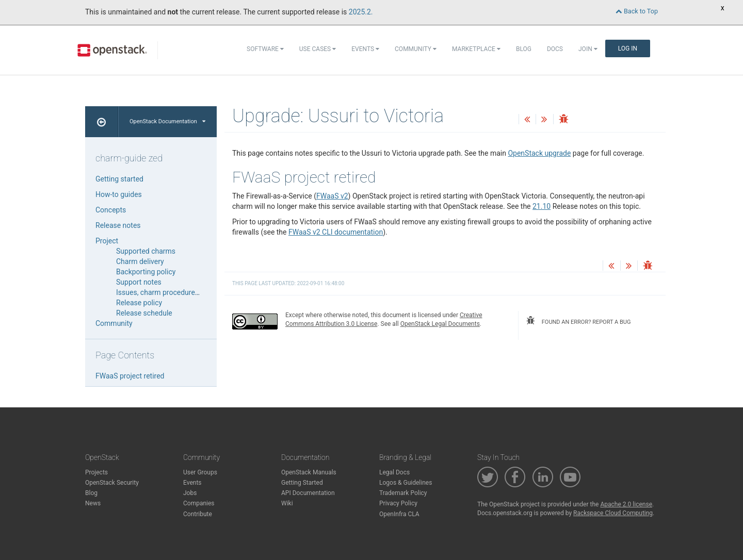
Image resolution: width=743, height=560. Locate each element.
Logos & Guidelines (406, 483)
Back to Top (637, 11)
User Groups (200, 472)
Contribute (198, 514)
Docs (555, 49)
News (93, 503)
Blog (524, 49)
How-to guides (119, 194)
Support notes (139, 282)
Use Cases (318, 49)
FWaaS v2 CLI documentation (336, 232)
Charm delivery (140, 261)
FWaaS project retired (130, 376)
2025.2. (361, 12)
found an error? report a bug (578, 321)
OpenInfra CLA (399, 514)
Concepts (111, 210)
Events (365, 49)
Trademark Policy (403, 493)
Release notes (118, 225)
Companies (199, 503)
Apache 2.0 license (626, 504)
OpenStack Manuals (309, 472)
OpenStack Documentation (167, 121)
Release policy (139, 303)
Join (588, 49)
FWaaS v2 (332, 196)
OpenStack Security (112, 483)
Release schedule (144, 313)
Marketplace (476, 49)
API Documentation (308, 493)
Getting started (119, 179)
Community (416, 49)
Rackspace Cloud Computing (613, 513)
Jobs (190, 493)
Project (107, 241)
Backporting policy (146, 272)
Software (265, 49)
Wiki (287, 503)
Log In (628, 48)
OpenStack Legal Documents (440, 324)
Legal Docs (394, 472)
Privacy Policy (398, 503)
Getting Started (302, 483)
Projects (96, 472)
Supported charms (146, 251)
